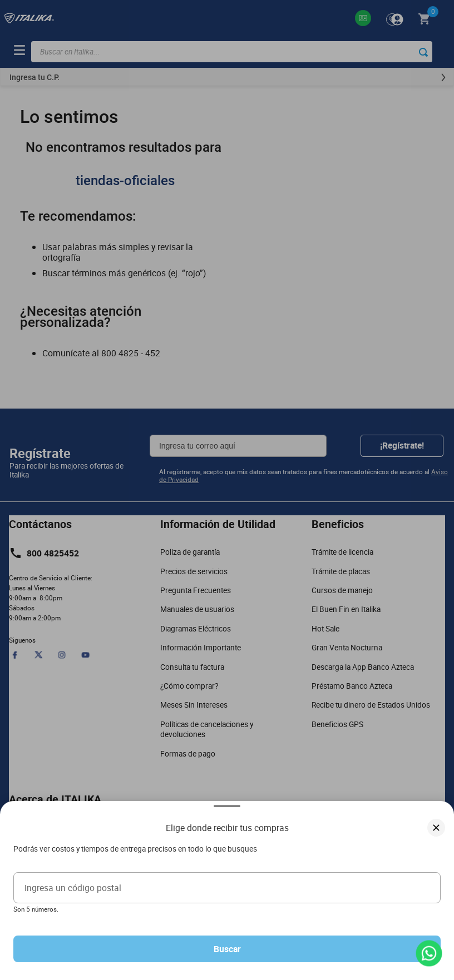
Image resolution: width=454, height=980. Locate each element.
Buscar (227, 949)
